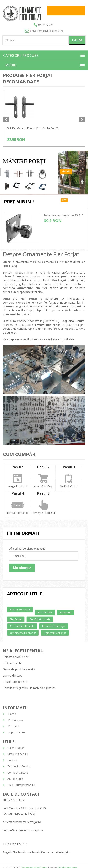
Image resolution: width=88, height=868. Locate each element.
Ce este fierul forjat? (22, 626)
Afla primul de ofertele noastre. (28, 549)
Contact (10, 760)
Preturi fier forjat (20, 609)
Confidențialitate (15, 772)
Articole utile (45, 612)
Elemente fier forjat (54, 626)
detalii (66, 174)
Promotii (11, 726)
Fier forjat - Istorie (40, 619)
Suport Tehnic (14, 732)
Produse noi (13, 720)
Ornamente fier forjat (23, 633)
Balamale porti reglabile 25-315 (64, 215)
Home (9, 714)
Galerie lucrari (14, 748)
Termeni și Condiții (17, 766)
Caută (77, 40)
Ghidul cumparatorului (19, 785)
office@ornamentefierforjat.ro (44, 31)
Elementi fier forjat (55, 633)
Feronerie (66, 612)
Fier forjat (16, 619)
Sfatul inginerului (15, 754)
